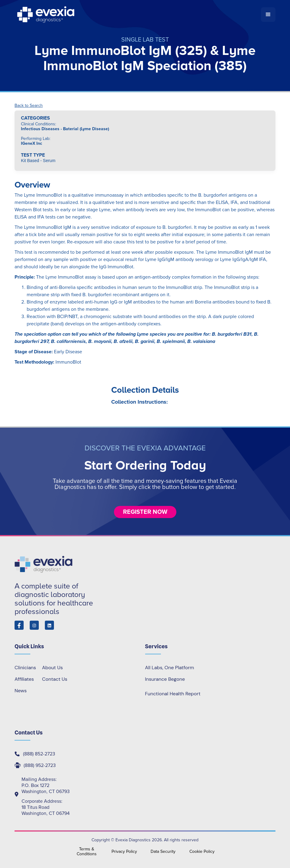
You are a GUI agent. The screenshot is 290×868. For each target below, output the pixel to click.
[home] (138, 15)
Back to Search (29, 106)
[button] (268, 15)
